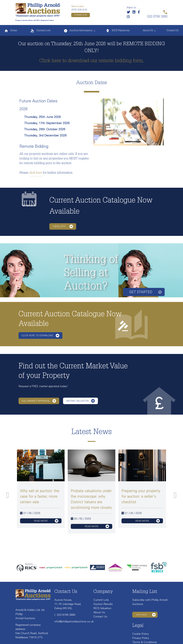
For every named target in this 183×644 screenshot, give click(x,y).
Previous (8, 495)
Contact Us (173, 31)
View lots (63, 226)
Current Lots (81, 15)
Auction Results (103, 604)
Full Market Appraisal (39, 401)
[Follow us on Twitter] (129, 13)
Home (11, 31)
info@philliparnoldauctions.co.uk (74, 621)
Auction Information (78, 31)
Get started (145, 292)
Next (175, 495)
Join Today (146, 615)
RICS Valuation (102, 608)
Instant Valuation (80, 401)
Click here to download (40, 336)
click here (36, 173)
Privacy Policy (141, 638)
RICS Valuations (118, 31)
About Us (148, 31)
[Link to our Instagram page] (129, 17)
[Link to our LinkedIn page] (135, 13)
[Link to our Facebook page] (140, 13)
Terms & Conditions (145, 642)
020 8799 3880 (66, 615)
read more (46, 521)
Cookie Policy (141, 634)
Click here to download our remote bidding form (91, 61)
